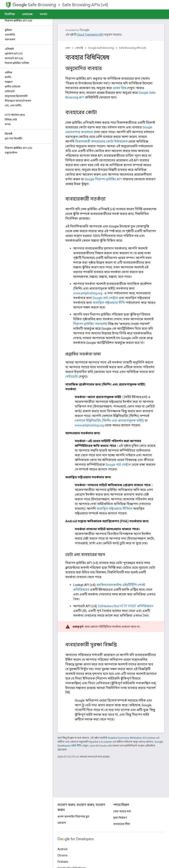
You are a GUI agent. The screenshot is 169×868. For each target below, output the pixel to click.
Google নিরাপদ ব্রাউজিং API (103, 179)
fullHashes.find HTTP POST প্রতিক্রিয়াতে (126, 606)
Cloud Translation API (90, 35)
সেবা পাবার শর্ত (122, 811)
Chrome (63, 855)
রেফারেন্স (27, 14)
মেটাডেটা (72, 377)
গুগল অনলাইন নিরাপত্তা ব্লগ (73, 817)
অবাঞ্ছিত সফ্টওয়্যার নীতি (109, 303)
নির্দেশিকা (10, 14)
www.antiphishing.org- (88, 293)
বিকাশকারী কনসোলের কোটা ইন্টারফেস (101, 141)
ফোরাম (62, 823)
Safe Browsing (34, 5)
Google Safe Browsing (101, 48)
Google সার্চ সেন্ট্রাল (105, 298)
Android (62, 849)
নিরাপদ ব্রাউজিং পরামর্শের (90, 324)
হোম (68, 48)
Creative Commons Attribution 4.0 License (131, 738)
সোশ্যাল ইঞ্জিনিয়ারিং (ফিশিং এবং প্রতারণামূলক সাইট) (109, 421)
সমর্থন (43, 14)
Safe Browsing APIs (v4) (85, 5)
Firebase (63, 862)
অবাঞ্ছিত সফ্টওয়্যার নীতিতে (114, 509)
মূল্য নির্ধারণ (120, 818)
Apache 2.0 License (100, 742)
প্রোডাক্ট (79, 48)
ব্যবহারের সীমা (122, 824)
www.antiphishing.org (89, 425)
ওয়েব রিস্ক (119, 88)
